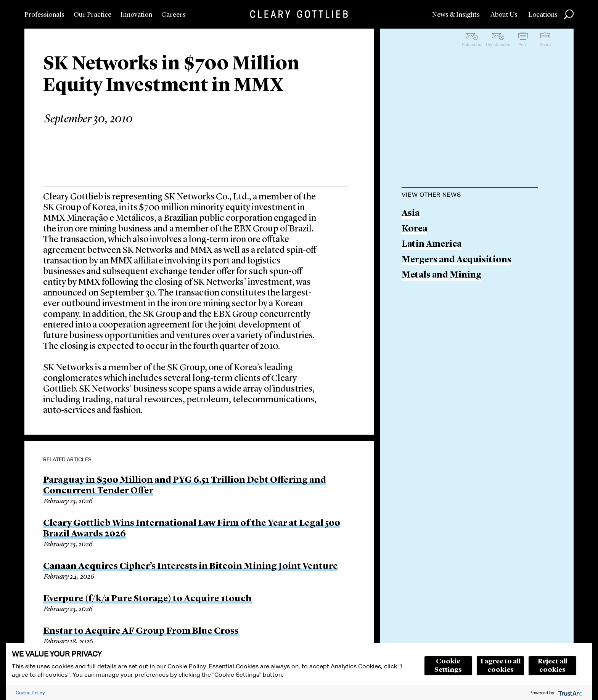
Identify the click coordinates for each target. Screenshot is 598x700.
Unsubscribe (498, 45)
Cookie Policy (30, 693)
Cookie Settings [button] (448, 666)
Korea (414, 229)
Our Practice (92, 15)
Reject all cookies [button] (552, 666)
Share (545, 45)
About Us (504, 15)
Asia (411, 214)
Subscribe (472, 45)
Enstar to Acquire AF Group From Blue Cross (141, 631)
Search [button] (569, 14)
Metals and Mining (441, 275)
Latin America (432, 245)
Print (523, 45)
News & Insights (456, 15)
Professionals (44, 15)
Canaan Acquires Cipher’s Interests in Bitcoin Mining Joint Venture (190, 567)
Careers (174, 15)
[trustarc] (570, 693)
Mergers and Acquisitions (457, 260)
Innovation (136, 15)
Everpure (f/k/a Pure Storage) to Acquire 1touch (147, 599)
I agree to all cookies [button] (501, 666)
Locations (543, 15)
